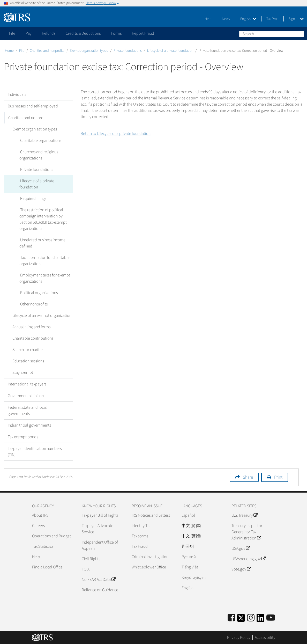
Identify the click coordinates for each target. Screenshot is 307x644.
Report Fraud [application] (143, 33)
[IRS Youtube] (271, 618)
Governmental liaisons (27, 396)
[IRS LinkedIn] (260, 620)
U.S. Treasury (244, 515)
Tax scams (140, 536)
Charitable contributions (32, 338)
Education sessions (27, 361)
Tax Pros (272, 19)
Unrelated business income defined (42, 243)
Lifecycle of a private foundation (170, 51)
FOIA (86, 569)
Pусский (189, 557)
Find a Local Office (47, 567)
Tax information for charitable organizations (44, 261)
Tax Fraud (140, 546)
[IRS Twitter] (241, 620)
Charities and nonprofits (47, 51)
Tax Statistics (43, 546)
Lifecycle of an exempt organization (41, 316)
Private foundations (128, 51)
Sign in (296, 19)
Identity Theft (143, 526)
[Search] (272, 34)
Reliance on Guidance (100, 590)
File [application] (12, 33)
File (22, 51)
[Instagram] (251, 618)
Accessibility (265, 638)
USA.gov (241, 548)
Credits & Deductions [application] (83, 33)
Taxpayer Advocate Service (98, 529)
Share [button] (248, 477)
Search (300, 34)
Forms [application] (116, 33)
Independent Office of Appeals (100, 545)
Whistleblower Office (149, 567)
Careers (38, 526)
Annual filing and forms (31, 327)
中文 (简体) (191, 526)
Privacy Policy (239, 638)
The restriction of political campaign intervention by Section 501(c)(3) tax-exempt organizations (43, 219)
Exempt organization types (89, 51)
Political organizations (38, 293)
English (248, 19)
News (226, 19)
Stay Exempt (22, 372)
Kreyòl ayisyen (194, 577)
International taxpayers (27, 384)
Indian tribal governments (29, 425)
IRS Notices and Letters (151, 515)
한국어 (188, 546)
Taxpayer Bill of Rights (100, 515)
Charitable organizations (40, 141)
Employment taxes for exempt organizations (44, 278)
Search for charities (28, 350)
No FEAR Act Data (99, 580)
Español (188, 515)
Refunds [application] (49, 33)
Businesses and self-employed (33, 106)
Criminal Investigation (150, 557)
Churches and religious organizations (38, 155)
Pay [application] (29, 33)
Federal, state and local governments (27, 411)
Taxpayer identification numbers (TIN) (35, 452)
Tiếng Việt (190, 567)
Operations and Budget (51, 536)
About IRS (40, 515)
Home (9, 51)
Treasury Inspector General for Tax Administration (247, 532)
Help (208, 19)
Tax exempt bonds (23, 437)
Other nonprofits (33, 304)
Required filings (32, 199)
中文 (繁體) (191, 536)
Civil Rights (91, 559)
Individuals (17, 94)
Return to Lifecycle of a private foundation (116, 134)
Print (278, 477)
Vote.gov (241, 569)
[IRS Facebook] (231, 618)
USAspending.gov (248, 559)
